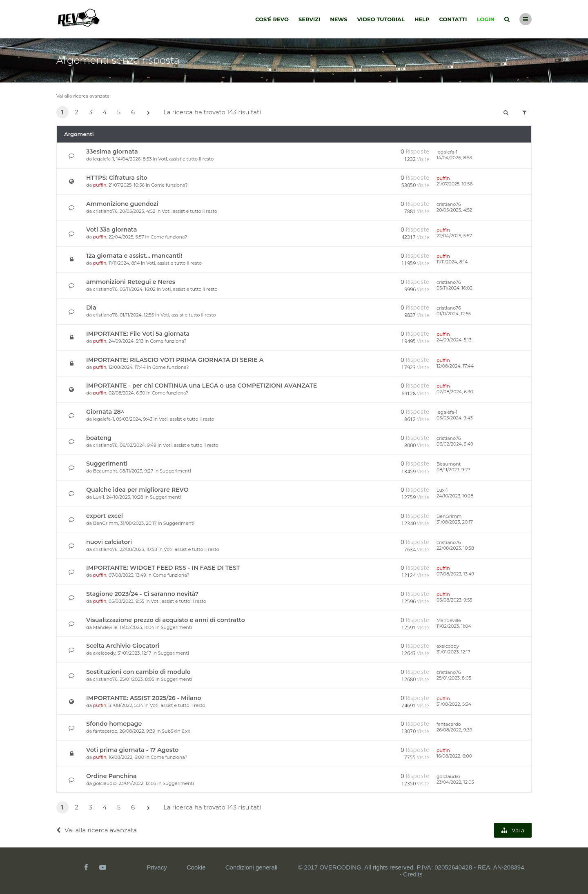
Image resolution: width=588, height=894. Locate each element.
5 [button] (119, 112)
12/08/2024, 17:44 (455, 366)
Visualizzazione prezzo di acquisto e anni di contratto (166, 620)
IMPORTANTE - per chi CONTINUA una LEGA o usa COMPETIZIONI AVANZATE (202, 386)
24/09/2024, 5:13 (454, 340)
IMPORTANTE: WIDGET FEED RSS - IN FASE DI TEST (163, 568)
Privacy (157, 867)
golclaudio (105, 783)
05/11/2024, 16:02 (454, 288)
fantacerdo (105, 731)
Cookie (196, 867)
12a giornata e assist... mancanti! (134, 256)
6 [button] (133, 112)
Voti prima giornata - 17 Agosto (132, 750)
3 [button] (91, 112)
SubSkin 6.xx (176, 731)
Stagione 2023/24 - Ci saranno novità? (142, 594)
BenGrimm (106, 523)
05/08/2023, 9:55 (454, 600)
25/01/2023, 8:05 (454, 678)
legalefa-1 (104, 159)
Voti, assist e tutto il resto (186, 159)
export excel (105, 516)
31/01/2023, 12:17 (453, 652)
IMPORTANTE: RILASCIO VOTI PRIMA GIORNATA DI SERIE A (175, 360)
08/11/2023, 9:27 (453, 470)
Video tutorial (381, 19)
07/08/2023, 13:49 (455, 574)
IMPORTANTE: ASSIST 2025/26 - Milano (144, 698)
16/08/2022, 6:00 (454, 756)
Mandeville (105, 627)
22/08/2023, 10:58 (455, 548)
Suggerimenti (107, 464)
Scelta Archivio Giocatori (123, 646)
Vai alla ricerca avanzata (83, 96)
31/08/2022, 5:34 (454, 704)
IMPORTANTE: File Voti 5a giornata (138, 334)
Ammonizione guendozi (122, 204)
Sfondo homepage (114, 724)
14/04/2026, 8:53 (454, 158)
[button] (148, 113)
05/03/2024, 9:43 (455, 418)
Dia (91, 308)
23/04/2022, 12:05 (455, 782)
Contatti (453, 19)
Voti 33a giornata (111, 230)
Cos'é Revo (272, 19)
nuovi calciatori (109, 542)
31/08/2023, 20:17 (455, 522)
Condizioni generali (252, 867)
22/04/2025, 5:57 (454, 236)
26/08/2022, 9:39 (454, 730)
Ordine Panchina (111, 776)
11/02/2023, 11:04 (454, 626)
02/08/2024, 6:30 (455, 392)
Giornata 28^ (105, 412)
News (339, 19)
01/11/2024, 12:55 (454, 314)
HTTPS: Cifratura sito (117, 178)
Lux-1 (99, 497)
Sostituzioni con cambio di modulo (138, 672)
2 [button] (77, 112)
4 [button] (105, 112)
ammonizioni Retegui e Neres (131, 282)
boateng (99, 438)
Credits (413, 874)
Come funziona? (169, 185)
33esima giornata (112, 152)
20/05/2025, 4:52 (454, 210)
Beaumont (105, 471)
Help (422, 19)
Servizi (309, 19)
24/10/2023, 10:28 (455, 496)
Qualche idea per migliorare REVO (137, 490)
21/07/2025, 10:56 (454, 184)
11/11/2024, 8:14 (452, 262)
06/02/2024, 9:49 (455, 444)
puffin (100, 185)
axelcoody (104, 653)
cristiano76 (105, 211)
